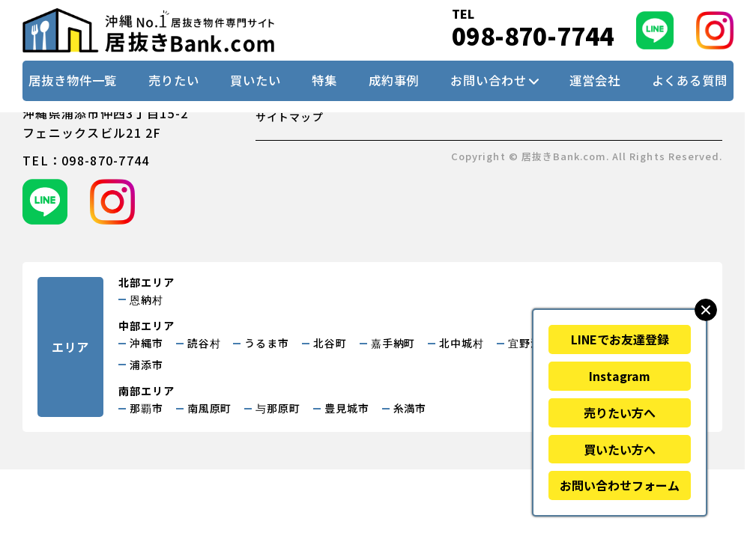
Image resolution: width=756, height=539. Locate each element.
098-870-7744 (533, 36)
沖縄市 (146, 343)
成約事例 (394, 80)
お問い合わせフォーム (620, 485)
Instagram (620, 376)
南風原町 (210, 408)
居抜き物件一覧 (73, 80)
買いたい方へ (620, 449)
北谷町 (330, 343)
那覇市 (146, 408)
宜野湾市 (530, 343)
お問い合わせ (488, 80)
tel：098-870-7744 (86, 160)
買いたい (255, 80)
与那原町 (278, 408)
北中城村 (462, 343)
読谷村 (204, 343)
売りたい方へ (620, 412)
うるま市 (267, 343)
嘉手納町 (393, 343)
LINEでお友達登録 (620, 339)
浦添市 (146, 365)
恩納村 (146, 299)
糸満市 (410, 408)
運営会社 (595, 80)
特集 (324, 80)
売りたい (174, 80)
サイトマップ (290, 117)
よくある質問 (690, 80)
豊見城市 (347, 408)
